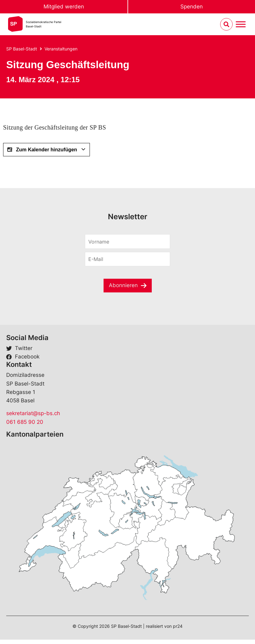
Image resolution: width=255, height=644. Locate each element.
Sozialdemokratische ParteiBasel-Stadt (44, 24)
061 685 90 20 (25, 422)
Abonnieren (123, 285)
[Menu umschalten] (241, 24)
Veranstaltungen (61, 49)
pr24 (178, 626)
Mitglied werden (64, 7)
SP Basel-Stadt (22, 49)
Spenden (192, 7)
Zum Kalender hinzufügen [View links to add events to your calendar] (46, 150)
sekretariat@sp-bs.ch (33, 413)
